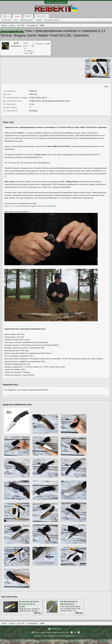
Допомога (38, 636)
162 (32, 46)
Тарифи (39, 20)
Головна (72, 632)
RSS (79, 632)
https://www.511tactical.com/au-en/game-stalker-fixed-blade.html (30, 206)
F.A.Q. (16, 20)
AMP (106, 87)
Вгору (75, 632)
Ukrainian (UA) (56, 629)
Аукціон (17, 16)
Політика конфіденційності (66, 636)
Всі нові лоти (6, 20)
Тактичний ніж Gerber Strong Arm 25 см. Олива (29, 604)
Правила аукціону (27, 20)
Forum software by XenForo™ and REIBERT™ (56, 641)
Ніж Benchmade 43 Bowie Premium (69, 603)
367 (31, 53)
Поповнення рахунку (52, 20)
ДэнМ (16, 43)
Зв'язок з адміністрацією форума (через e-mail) (52, 632)
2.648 (48, 44)
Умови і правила (49, 636)
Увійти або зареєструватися (56, 2)
